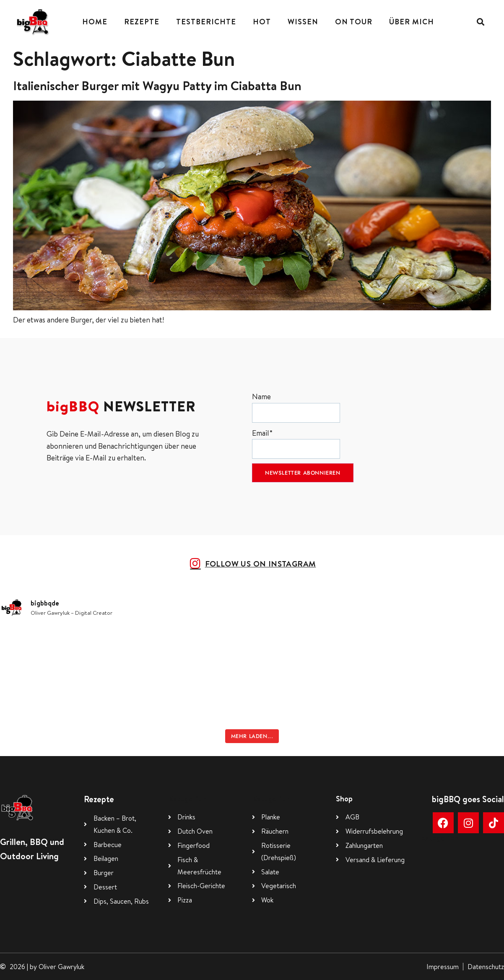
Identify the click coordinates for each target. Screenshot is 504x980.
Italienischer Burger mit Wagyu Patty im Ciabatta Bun (157, 86)
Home (95, 22)
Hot (262, 22)
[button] (481, 22)
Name (296, 407)
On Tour (354, 22)
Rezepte (142, 22)
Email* (296, 443)
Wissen (303, 22)
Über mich (412, 22)
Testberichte (206, 22)
